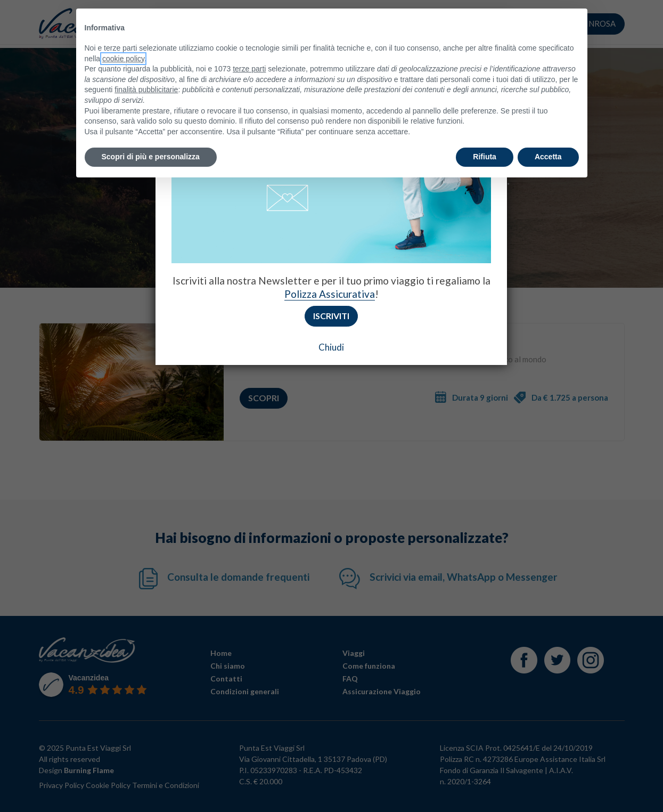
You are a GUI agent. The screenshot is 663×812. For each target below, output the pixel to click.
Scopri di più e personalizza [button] (151, 157)
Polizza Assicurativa (330, 294)
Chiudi (331, 347)
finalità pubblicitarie (146, 90)
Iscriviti (331, 316)
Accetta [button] (548, 157)
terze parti (249, 69)
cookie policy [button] (123, 59)
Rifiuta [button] (485, 157)
